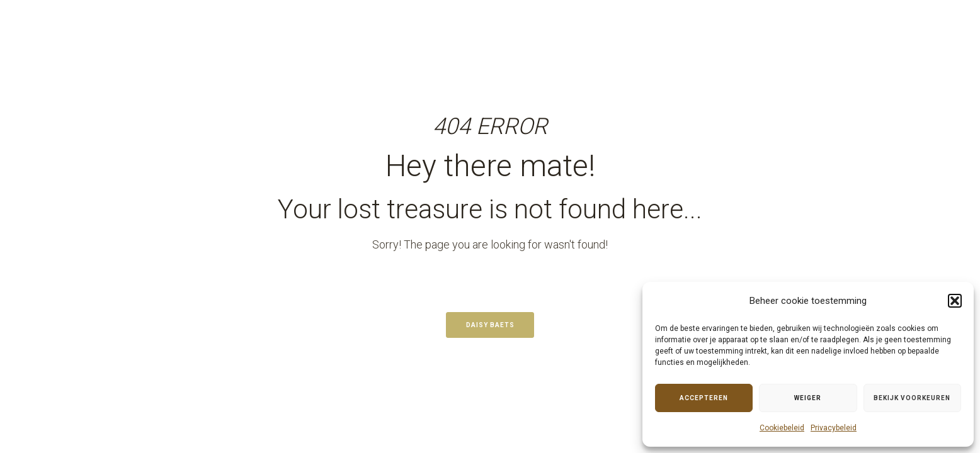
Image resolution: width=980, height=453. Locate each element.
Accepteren (704, 398)
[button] (955, 301)
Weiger (808, 398)
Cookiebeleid (782, 428)
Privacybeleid (834, 428)
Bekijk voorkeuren (912, 398)
